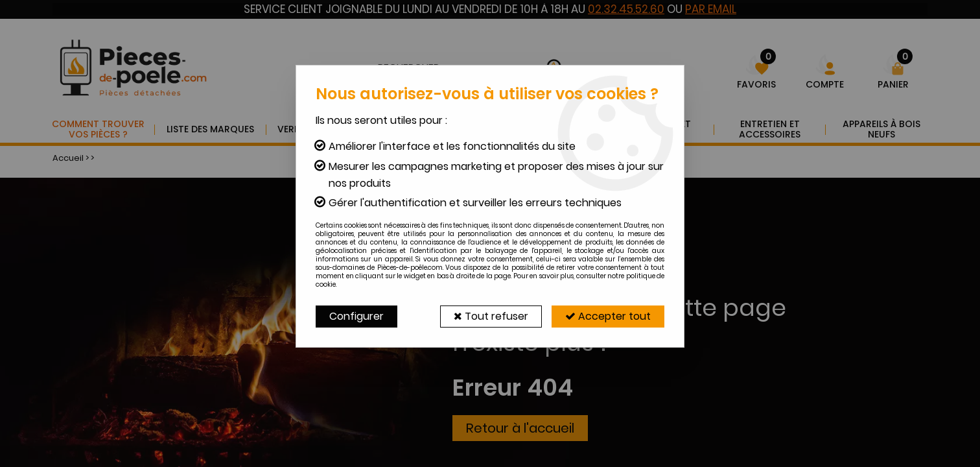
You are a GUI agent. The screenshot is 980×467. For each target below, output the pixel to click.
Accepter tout (608, 316)
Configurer (356, 316)
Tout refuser (491, 316)
